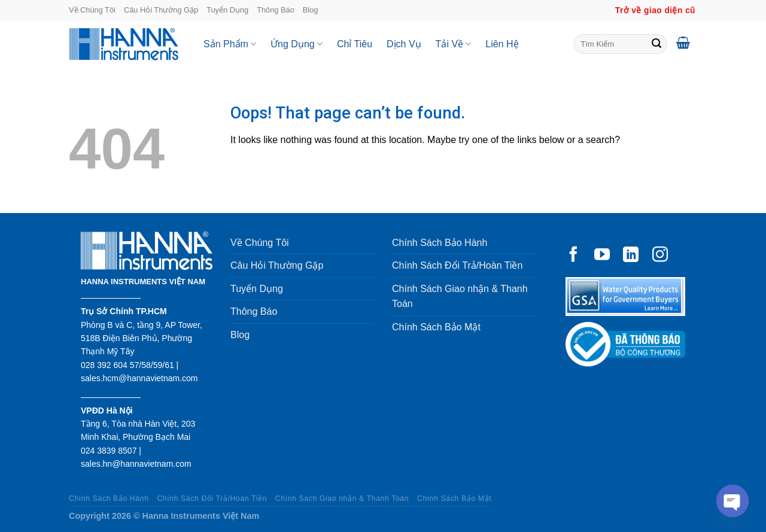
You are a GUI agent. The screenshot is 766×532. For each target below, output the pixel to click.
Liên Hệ (502, 44)
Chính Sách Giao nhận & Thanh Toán (460, 297)
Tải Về (454, 44)
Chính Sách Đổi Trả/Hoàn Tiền (457, 265)
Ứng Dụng (297, 44)
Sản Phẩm (230, 44)
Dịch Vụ (404, 44)
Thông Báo (276, 10)
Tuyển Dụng (227, 10)
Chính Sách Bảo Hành (440, 243)
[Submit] (656, 44)
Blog (311, 10)
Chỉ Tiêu (355, 44)
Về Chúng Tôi (92, 10)
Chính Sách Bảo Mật (436, 327)
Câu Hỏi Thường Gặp (161, 10)
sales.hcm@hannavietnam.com (139, 378)
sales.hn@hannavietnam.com (136, 464)
